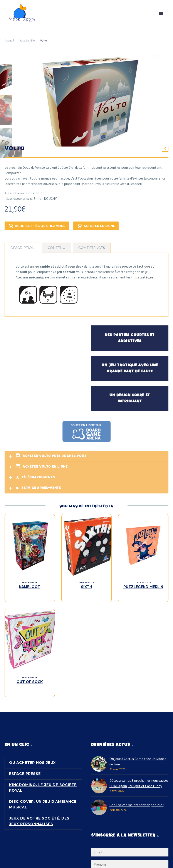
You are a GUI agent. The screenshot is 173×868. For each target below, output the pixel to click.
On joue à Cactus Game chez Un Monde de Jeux (138, 752)
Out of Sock (30, 676)
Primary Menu (161, 13)
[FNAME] (130, 855)
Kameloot (30, 586)
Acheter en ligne (96, 225)
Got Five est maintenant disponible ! (137, 795)
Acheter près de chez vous (37, 225)
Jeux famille (27, 40)
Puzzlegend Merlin (143, 586)
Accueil (9, 40)
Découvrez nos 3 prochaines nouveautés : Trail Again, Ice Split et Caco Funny (139, 773)
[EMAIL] (130, 843)
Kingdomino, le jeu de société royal (43, 778)
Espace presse (25, 764)
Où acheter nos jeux (32, 753)
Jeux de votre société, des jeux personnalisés (39, 811)
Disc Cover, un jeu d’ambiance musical (43, 795)
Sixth (86, 586)
